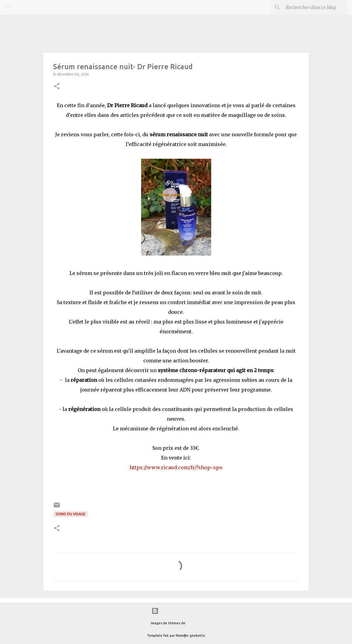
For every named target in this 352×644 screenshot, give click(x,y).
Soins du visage (71, 514)
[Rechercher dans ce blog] (315, 7)
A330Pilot (194, 623)
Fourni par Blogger (176, 611)
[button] (57, 87)
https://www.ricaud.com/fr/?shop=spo (176, 467)
